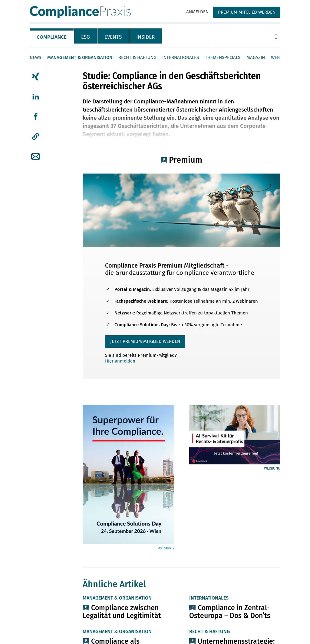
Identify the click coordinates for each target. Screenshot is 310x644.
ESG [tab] (86, 37)
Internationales (181, 57)
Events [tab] (113, 37)
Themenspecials (223, 57)
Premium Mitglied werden (247, 12)
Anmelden (197, 12)
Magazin (256, 57)
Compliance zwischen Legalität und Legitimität (122, 612)
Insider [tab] (145, 37)
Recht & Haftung (137, 57)
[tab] (52, 36)
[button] (36, 137)
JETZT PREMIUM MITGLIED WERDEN (145, 341)
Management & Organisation (80, 57)
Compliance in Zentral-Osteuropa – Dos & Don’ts (230, 612)
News (35, 57)
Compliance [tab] (52, 37)
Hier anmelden (120, 361)
